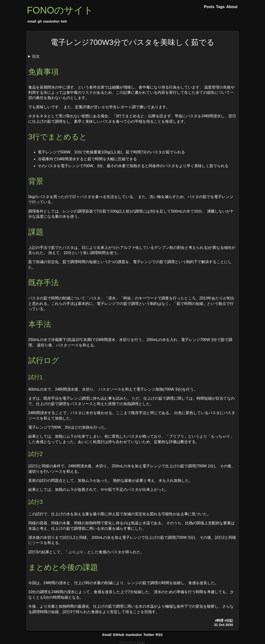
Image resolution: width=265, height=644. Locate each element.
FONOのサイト (60, 10)
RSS (159, 635)
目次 (36, 56)
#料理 (219, 620)
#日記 (229, 620)
